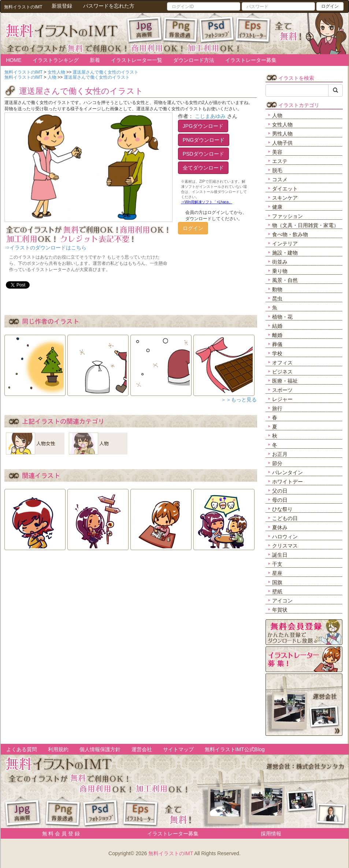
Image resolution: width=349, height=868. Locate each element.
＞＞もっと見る (239, 400)
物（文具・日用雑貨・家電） (305, 225)
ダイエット (285, 189)
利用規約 (58, 749)
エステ (280, 161)
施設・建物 (285, 253)
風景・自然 (285, 280)
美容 (277, 152)
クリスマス (285, 546)
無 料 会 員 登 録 (58, 834)
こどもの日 (285, 518)
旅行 (277, 408)
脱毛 (277, 170)
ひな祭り (282, 509)
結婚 (277, 326)
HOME (14, 60)
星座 (277, 573)
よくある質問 (22, 749)
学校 (277, 353)
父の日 (280, 491)
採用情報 (271, 834)
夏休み (280, 527)
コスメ (280, 179)
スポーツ (282, 390)
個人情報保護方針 (100, 749)
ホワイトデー (287, 482)
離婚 (277, 335)
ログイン (330, 6)
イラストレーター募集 (251, 60)
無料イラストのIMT (171, 853)
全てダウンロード (203, 168)
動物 (277, 289)
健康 (277, 207)
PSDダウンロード (203, 154)
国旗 (277, 582)
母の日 (280, 500)
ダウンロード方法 (194, 60)
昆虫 (277, 298)
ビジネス (282, 372)
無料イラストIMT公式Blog (235, 749)
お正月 (280, 454)
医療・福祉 (285, 381)
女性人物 (282, 125)
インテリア (285, 244)
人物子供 (282, 143)
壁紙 (277, 591)
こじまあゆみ (210, 116)
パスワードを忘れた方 (109, 6)
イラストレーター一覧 (137, 60)
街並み (280, 262)
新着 (95, 60)
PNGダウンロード (204, 140)
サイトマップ (178, 749)
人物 (277, 115)
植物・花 (282, 317)
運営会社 (142, 749)
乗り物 (280, 271)
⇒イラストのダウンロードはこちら (45, 248)
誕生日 (280, 555)
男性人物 (282, 134)
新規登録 (62, 6)
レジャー (282, 399)
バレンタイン (287, 472)
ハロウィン (285, 537)
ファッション (287, 216)
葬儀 (277, 344)
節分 (277, 463)
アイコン (282, 601)
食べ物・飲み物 (290, 234)
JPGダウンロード (203, 126)
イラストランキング (56, 60)
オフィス (282, 363)
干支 (277, 564)
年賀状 (280, 610)
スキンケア (285, 198)
